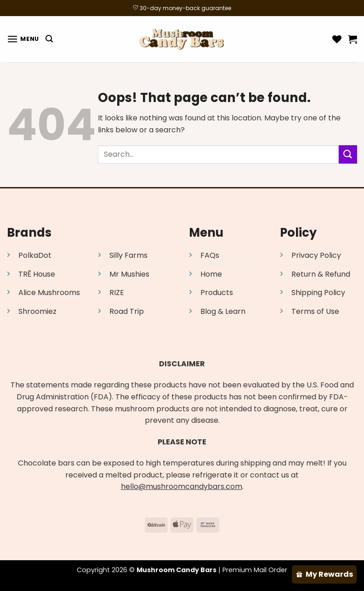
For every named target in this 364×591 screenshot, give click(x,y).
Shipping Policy (318, 293)
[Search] (49, 39)
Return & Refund (321, 274)
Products (217, 293)
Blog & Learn (223, 311)
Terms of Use (315, 311)
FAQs (210, 255)
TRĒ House (37, 274)
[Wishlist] (337, 39)
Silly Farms (128, 255)
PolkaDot (35, 255)
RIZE (117, 293)
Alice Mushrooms (49, 293)
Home (211, 274)
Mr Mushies (129, 274)
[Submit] (348, 154)
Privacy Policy (316, 255)
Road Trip (127, 311)
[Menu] (23, 39)
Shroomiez (37, 311)
